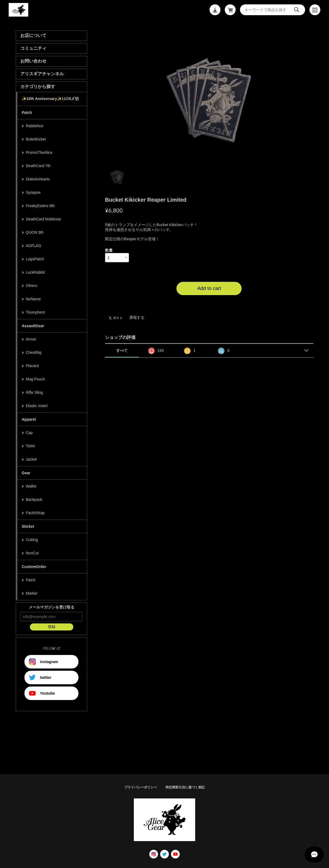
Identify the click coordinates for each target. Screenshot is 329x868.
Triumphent (35, 312)
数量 (109, 250)
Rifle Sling (34, 392)
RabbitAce (35, 126)
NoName (33, 299)
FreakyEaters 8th (40, 206)
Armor (31, 339)
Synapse (33, 192)
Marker (32, 593)
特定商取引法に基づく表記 (185, 787)
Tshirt (30, 446)
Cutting (32, 540)
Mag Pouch (35, 379)
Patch (27, 113)
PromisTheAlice (39, 152)
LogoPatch (35, 259)
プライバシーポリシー (141, 787)
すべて (122, 351)
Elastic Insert (37, 406)
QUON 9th (35, 232)
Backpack (34, 499)
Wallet (31, 486)
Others (31, 286)
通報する (137, 317)
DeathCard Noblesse (43, 219)
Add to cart (209, 288)
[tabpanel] (209, 97)
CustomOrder (34, 567)
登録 (52, 627)
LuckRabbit (35, 272)
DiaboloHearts (38, 179)
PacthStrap (35, 513)
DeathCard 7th (38, 166)
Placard (32, 366)
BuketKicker (36, 139)
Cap (29, 433)
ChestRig (34, 352)
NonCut (32, 553)
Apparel (29, 419)
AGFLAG (34, 246)
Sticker (28, 526)
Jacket (31, 459)
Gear (26, 473)
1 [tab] (117, 177)
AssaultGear (33, 326)
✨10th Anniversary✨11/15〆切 (50, 99)
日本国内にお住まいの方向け (209, 302)
